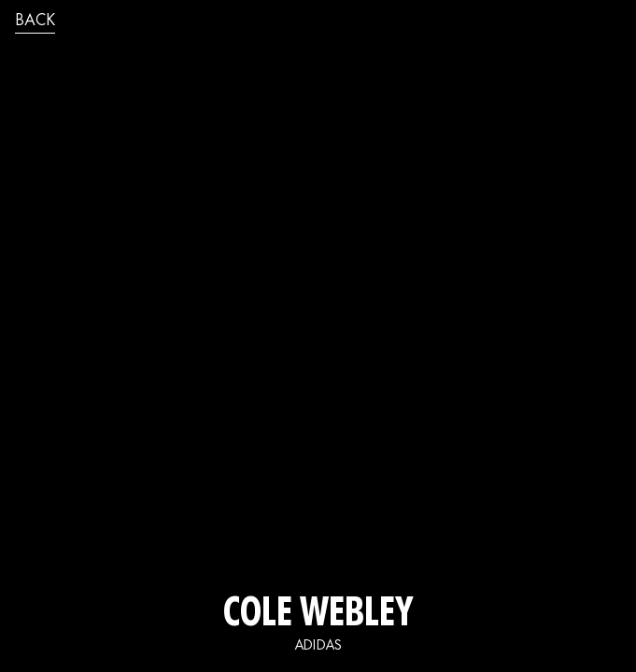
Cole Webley (318, 616)
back (35, 21)
